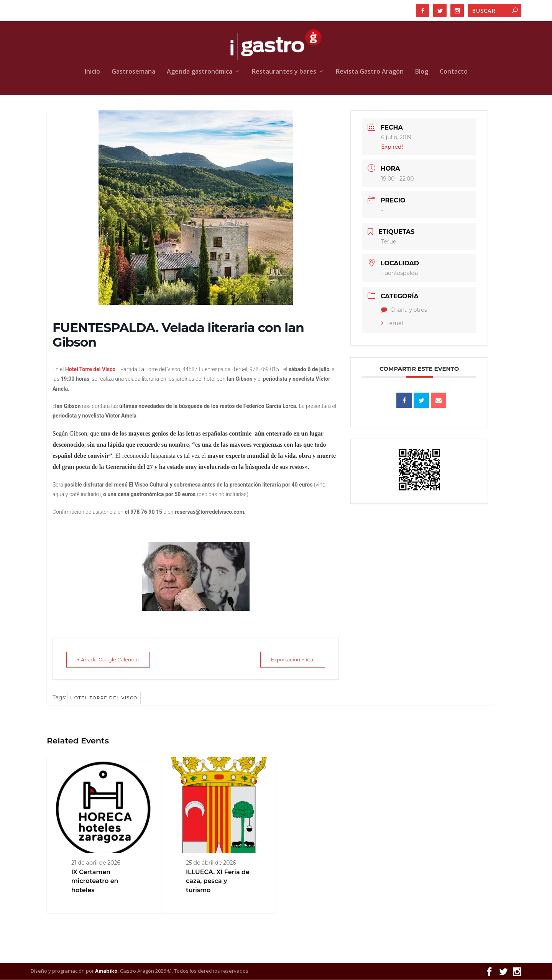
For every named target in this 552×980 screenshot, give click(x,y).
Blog (422, 72)
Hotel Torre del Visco (104, 698)
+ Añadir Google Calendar (112, 660)
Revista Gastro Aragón (370, 72)
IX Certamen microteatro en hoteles (95, 881)
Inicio (92, 72)
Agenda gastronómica (200, 72)
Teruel (392, 324)
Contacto (454, 72)
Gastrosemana (133, 72)
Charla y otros (404, 310)
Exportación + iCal (289, 660)
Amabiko (106, 971)
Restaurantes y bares (284, 72)
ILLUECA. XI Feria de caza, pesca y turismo (218, 881)
